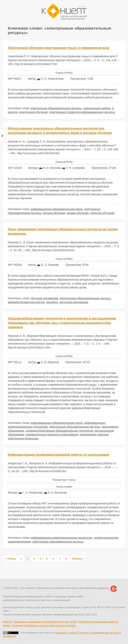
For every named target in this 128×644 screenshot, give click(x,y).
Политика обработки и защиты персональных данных (44, 625)
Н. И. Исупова (50, 168)
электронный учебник (97, 108)
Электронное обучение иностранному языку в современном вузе (59, 48)
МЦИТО (8, 622)
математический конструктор (26, 302)
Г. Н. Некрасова (31, 493)
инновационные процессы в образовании (52, 435)
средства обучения (102, 213)
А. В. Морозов (48, 362)
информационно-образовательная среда (57, 209)
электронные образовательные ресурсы (56, 108)
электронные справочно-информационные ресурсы (82, 112)
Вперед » (78, 559)
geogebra (52, 302)
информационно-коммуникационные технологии (61, 538)
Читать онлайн (64, 487)
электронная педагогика (23, 438)
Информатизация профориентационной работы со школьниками (59, 455)
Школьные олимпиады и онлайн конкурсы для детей (45, 622)
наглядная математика (74, 302)
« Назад (11, 559)
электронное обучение (34, 112)
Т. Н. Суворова (73, 168)
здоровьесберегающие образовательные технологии (59, 431)
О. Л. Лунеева (48, 265)
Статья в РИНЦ (64, 73)
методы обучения (54, 213)
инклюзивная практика (94, 435)
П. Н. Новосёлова (50, 79)
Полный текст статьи (64, 480)
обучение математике (44, 298)
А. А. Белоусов (55, 493)
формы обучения (78, 213)
